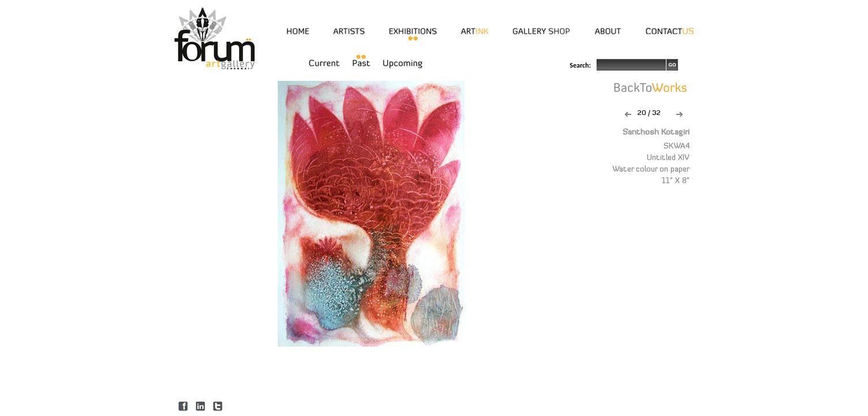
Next (679, 114)
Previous (628, 114)
